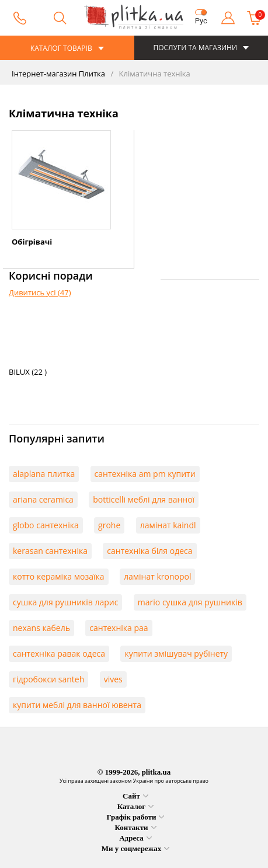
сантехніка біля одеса (149, 551)
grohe (109, 525)
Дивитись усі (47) (40, 292)
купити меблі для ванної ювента (77, 705)
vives (113, 679)
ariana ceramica (43, 499)
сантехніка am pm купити (145, 474)
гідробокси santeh (48, 679)
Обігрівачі (32, 242)
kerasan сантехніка (50, 551)
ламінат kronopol (158, 576)
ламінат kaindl (168, 525)
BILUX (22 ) (28, 372)
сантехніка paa (119, 628)
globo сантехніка (46, 525)
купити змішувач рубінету (176, 653)
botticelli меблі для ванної (144, 499)
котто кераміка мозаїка (59, 576)
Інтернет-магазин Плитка (58, 74)
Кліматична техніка (154, 74)
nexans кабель (41, 628)
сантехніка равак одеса (59, 653)
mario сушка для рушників (190, 602)
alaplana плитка (44, 474)
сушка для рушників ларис (65, 602)
